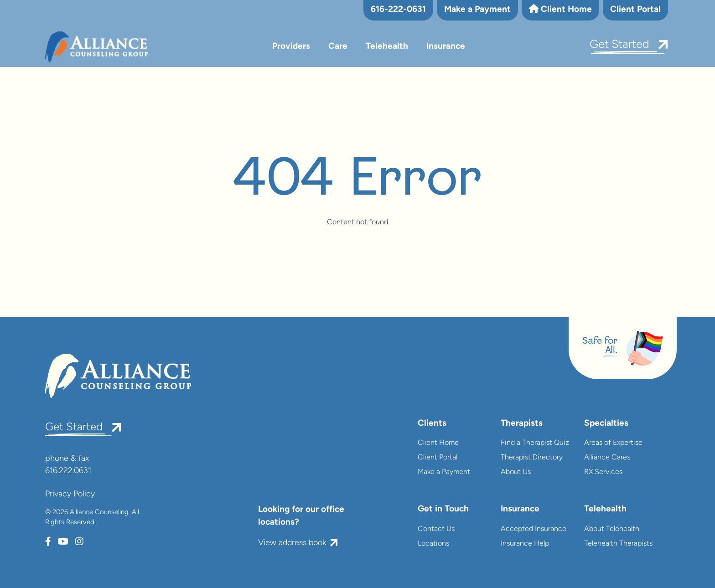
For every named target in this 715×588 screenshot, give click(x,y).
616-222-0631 (398, 10)
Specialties (606, 424)
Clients (432, 424)
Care (338, 47)
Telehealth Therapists (618, 544)
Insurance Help (525, 544)
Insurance (446, 47)
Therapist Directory (532, 458)
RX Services (603, 472)
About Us (516, 472)
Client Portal (635, 10)
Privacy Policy (70, 494)
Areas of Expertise (613, 443)
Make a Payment (477, 10)
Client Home (560, 9)
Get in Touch (443, 509)
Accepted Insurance (534, 529)
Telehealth (387, 47)
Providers (291, 47)
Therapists (522, 424)
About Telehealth (612, 529)
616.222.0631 (68, 471)
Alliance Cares (607, 458)
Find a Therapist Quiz (535, 443)
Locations (433, 544)
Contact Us (436, 529)
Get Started (619, 45)
